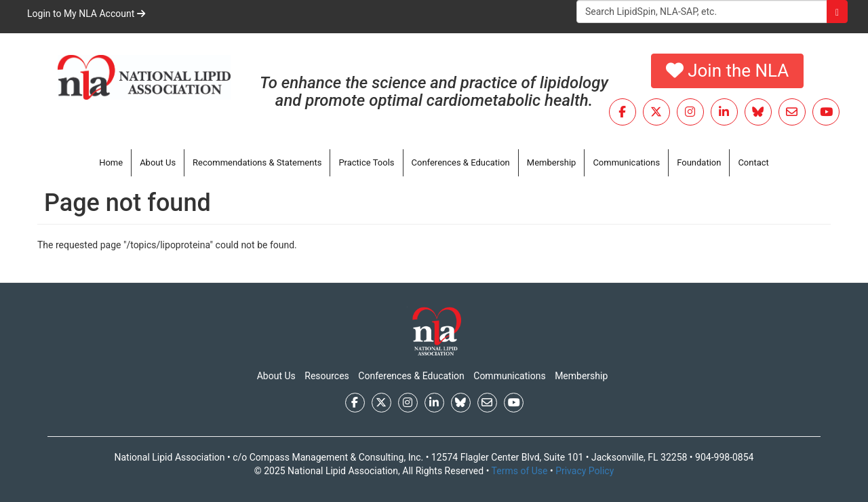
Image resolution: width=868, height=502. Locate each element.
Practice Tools (366, 162)
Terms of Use (520, 471)
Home (111, 162)
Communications (626, 162)
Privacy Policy (585, 471)
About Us (158, 162)
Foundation (699, 162)
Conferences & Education (461, 162)
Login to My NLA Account (86, 14)
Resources (327, 376)
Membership (552, 162)
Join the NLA (728, 71)
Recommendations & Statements (257, 162)
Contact (753, 162)
